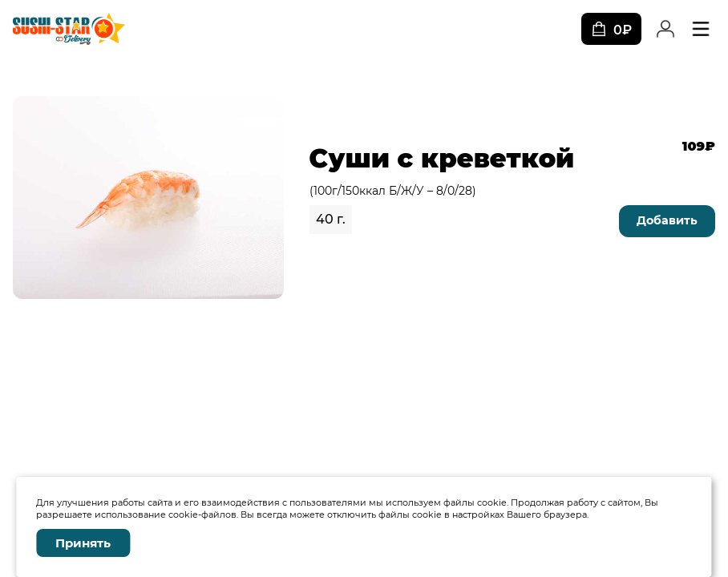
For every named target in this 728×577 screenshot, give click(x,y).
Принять (83, 543)
